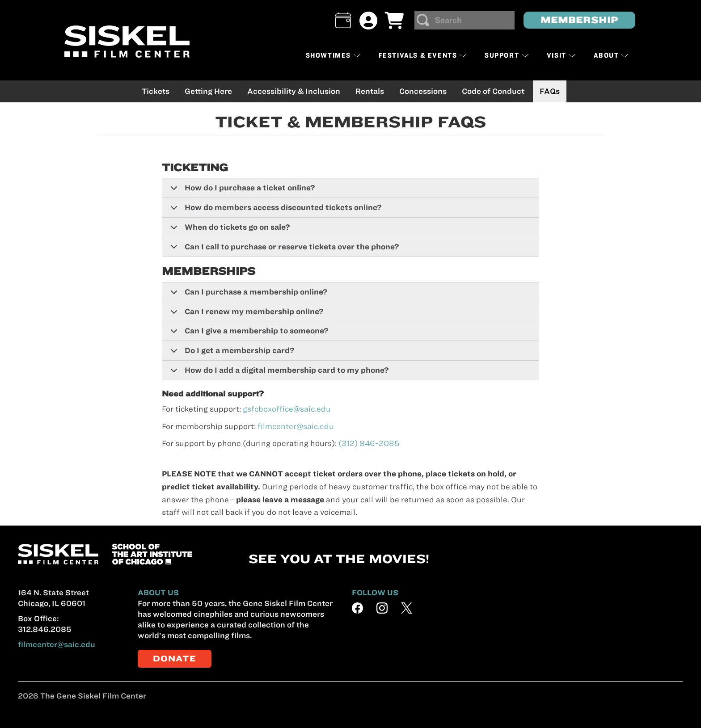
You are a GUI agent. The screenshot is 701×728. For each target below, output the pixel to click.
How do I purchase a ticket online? (241, 191)
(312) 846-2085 (369, 443)
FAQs (550, 91)
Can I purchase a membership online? (247, 295)
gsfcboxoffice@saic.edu (287, 409)
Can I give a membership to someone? (248, 334)
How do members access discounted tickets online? (274, 210)
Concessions (423, 91)
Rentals (370, 91)
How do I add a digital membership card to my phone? (278, 373)
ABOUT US (158, 593)
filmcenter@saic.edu (296, 426)
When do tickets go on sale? (229, 230)
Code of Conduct (493, 91)
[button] (343, 20)
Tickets (156, 91)
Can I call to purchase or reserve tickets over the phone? (283, 250)
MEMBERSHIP (579, 20)
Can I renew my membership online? (245, 315)
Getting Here (208, 91)
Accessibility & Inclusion (294, 91)
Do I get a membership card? (231, 353)
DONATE (175, 659)
